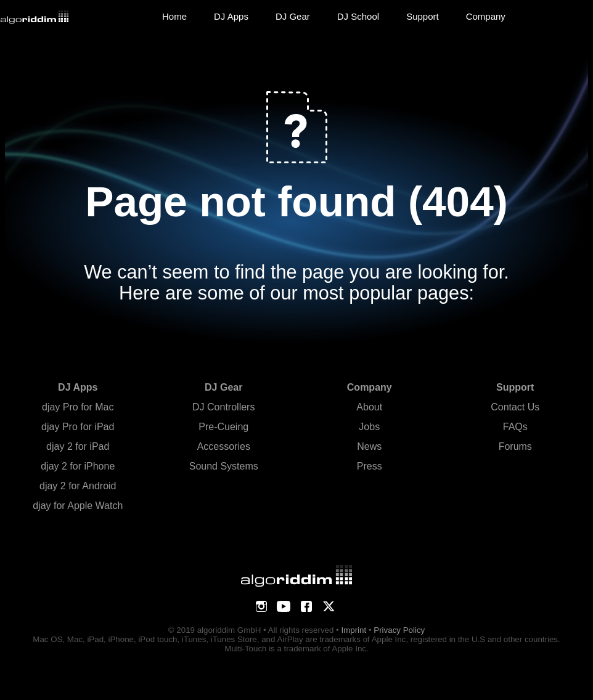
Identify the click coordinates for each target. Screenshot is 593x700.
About (369, 407)
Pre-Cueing (223, 427)
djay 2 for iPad (78, 446)
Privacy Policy (399, 630)
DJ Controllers (223, 407)
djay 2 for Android (78, 486)
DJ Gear (293, 16)
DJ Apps (231, 16)
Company (486, 16)
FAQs (515, 427)
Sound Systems (224, 466)
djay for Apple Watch (78, 506)
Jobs (369, 427)
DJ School (358, 16)
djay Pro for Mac (78, 407)
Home (174, 16)
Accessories (224, 446)
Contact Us (515, 407)
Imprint (354, 630)
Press (370, 466)
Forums (515, 446)
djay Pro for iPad (78, 427)
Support (423, 16)
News (369, 446)
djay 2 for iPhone (78, 466)
